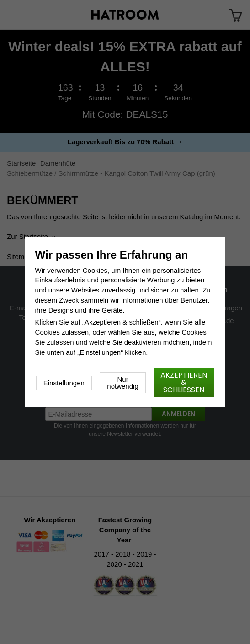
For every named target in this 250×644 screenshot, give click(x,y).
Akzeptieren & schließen (184, 382)
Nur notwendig (122, 383)
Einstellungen (64, 383)
